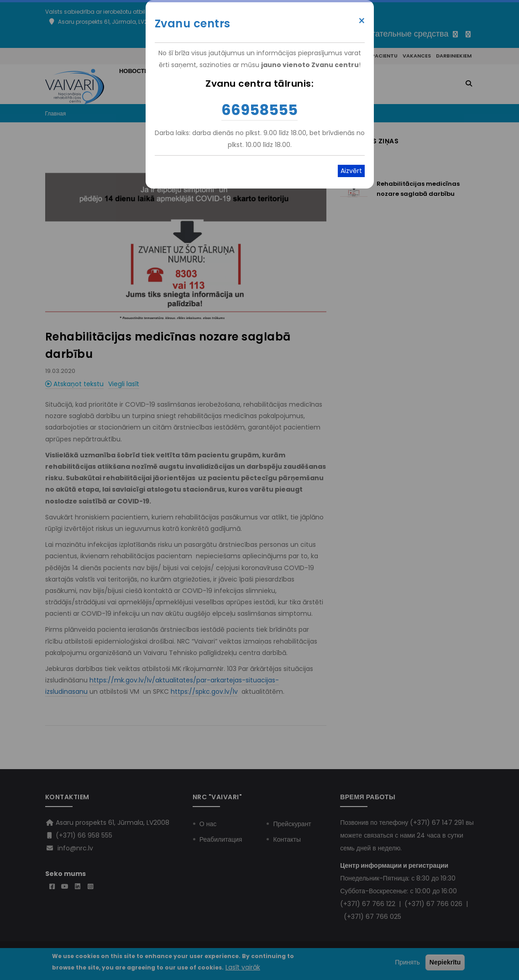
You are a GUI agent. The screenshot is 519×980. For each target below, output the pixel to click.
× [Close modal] (362, 21)
